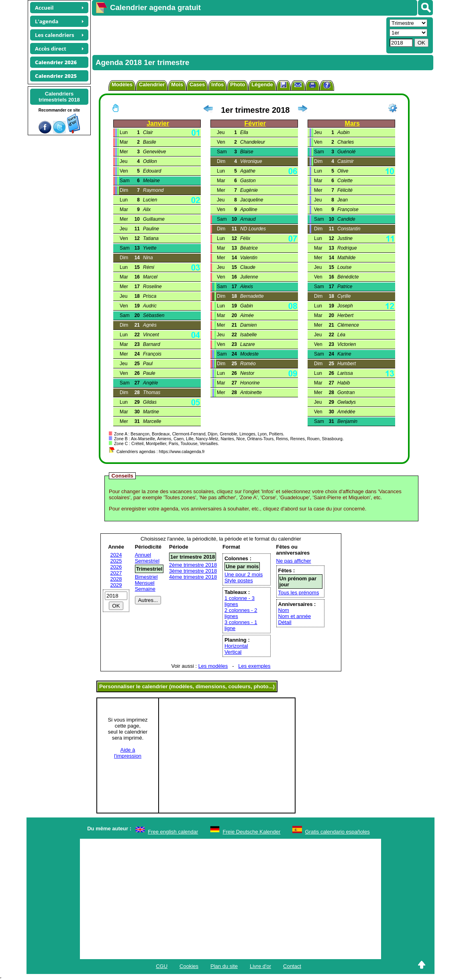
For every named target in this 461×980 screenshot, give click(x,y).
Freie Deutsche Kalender (252, 832)
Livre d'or (260, 966)
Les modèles (213, 666)
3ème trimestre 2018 (193, 571)
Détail (285, 622)
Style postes (239, 580)
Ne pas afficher (294, 561)
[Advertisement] (238, 35)
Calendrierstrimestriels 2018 (59, 97)
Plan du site (224, 966)
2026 (116, 567)
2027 (116, 573)
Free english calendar (173, 832)
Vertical (233, 652)
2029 (116, 585)
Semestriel (147, 561)
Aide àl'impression (128, 753)
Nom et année (295, 616)
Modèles (122, 84)
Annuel (143, 555)
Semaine (145, 589)
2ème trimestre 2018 (193, 565)
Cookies (189, 966)
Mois (177, 84)
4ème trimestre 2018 (193, 577)
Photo (238, 84)
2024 (116, 555)
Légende (262, 84)
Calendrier (152, 84)
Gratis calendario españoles (338, 832)
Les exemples (254, 666)
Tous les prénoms (299, 593)
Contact (292, 966)
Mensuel (145, 583)
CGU (162, 966)
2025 (116, 561)
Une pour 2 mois (244, 574)
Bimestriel (146, 577)
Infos (217, 84)
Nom (284, 610)
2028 (116, 579)
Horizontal (236, 646)
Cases (197, 84)
